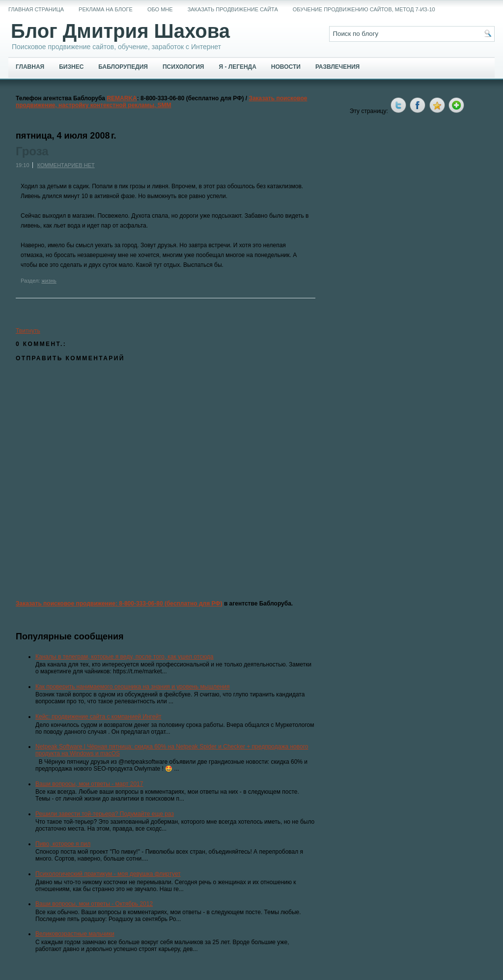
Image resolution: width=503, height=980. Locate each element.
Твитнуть (28, 331)
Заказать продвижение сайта (233, 9)
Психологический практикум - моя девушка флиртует (108, 874)
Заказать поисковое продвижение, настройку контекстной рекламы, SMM (162, 102)
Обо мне (160, 9)
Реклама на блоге (106, 9)
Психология (183, 67)
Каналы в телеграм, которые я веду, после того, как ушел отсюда (125, 657)
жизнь (49, 281)
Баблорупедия (123, 67)
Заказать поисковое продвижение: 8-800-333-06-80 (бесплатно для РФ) (119, 604)
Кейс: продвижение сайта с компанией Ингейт (98, 717)
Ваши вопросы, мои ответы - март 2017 (89, 784)
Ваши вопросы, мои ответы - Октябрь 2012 (94, 904)
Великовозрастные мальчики (75, 934)
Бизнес (71, 67)
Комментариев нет (66, 165)
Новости (286, 67)
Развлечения (337, 67)
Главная (30, 67)
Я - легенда (237, 67)
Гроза (32, 151)
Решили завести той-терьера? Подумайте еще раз (105, 814)
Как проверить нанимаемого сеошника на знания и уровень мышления (133, 687)
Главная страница (36, 9)
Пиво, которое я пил (63, 844)
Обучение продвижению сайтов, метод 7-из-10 (364, 9)
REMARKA (122, 98)
